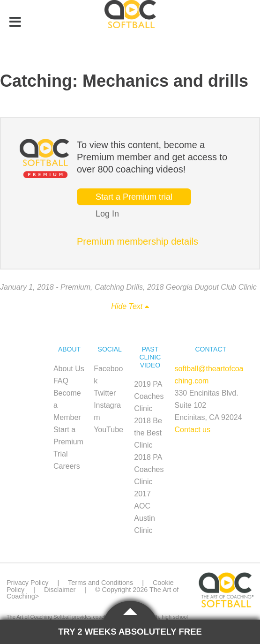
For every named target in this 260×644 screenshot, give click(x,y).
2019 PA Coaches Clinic (149, 396)
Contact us (193, 430)
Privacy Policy (28, 583)
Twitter (105, 393)
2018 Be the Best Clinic (148, 433)
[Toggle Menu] (15, 22)
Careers (67, 466)
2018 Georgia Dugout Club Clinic (202, 287)
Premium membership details (137, 241)
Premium (75, 287)
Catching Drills (119, 287)
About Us (69, 369)
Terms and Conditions (100, 583)
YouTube (108, 430)
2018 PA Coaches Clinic (149, 469)
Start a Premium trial (134, 197)
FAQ (61, 381)
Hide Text (130, 306)
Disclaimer (60, 590)
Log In (107, 214)
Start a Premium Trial (68, 442)
